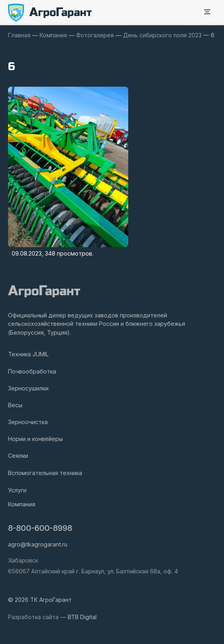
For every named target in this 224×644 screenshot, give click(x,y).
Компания (22, 504)
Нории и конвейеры (35, 439)
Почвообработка (32, 371)
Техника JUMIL (28, 354)
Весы (15, 405)
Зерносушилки (28, 388)
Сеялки (18, 456)
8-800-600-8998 (40, 528)
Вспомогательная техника (45, 473)
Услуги (17, 490)
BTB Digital (82, 617)
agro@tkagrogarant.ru (38, 544)
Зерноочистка (28, 422)
